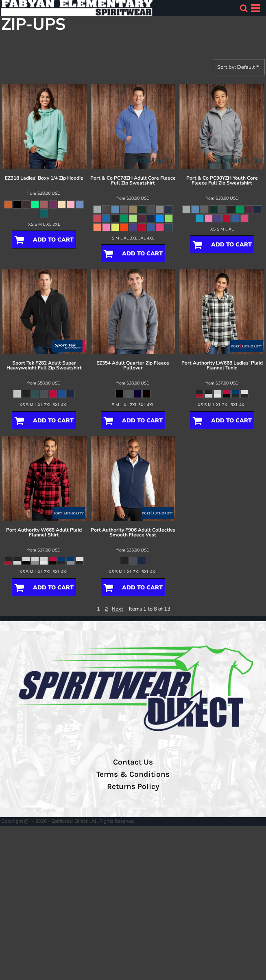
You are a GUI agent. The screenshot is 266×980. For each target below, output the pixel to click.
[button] (244, 8)
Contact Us (133, 762)
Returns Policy (133, 787)
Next (118, 609)
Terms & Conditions (133, 774)
